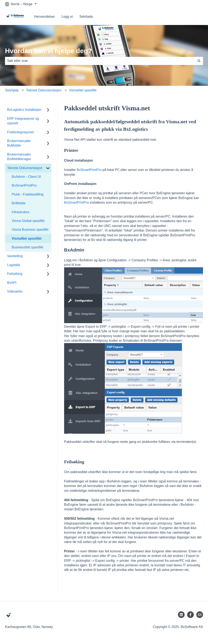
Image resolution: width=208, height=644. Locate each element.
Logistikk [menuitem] (14, 265)
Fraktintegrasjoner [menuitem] (21, 132)
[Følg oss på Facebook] (190, 615)
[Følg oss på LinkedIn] (181, 615)
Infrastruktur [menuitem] (21, 212)
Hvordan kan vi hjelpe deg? (48, 51)
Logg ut (67, 17)
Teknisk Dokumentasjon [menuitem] (25, 168)
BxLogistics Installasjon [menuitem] (24, 110)
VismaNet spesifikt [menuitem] (27, 239)
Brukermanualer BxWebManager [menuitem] (19, 157)
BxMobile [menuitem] (19, 203)
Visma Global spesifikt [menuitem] (28, 221)
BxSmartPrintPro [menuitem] (24, 185)
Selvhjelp (86, 17)
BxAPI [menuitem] (12, 283)
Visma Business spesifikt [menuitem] (30, 230)
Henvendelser (45, 17)
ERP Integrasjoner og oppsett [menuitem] (23, 121)
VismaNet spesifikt (83, 90)
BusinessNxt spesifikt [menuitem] (27, 247)
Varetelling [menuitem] (15, 256)
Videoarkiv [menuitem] (15, 291)
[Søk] (199, 61)
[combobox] (100, 61)
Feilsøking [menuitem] (15, 274)
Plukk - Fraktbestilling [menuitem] (28, 194)
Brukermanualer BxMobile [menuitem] (19, 143)
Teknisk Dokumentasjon (44, 90)
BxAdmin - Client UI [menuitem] (26, 177)
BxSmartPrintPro (89, 170)
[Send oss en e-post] (200, 615)
